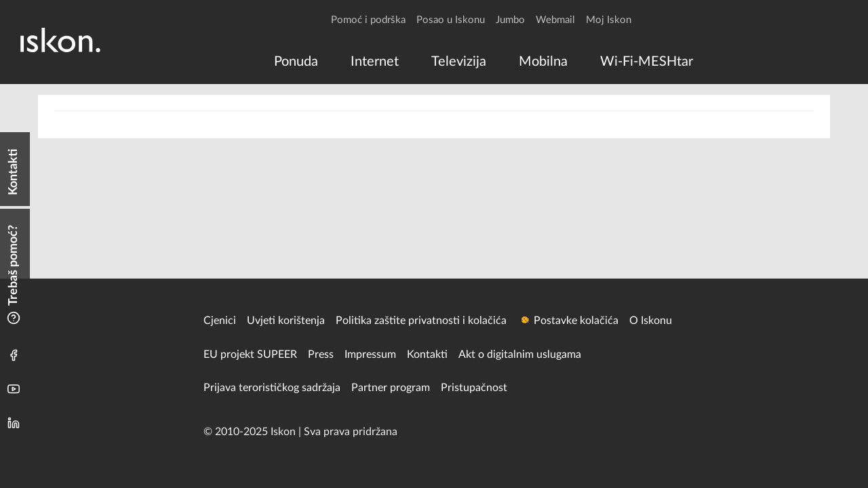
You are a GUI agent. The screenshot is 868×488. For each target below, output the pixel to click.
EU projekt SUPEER (250, 354)
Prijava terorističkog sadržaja (272, 388)
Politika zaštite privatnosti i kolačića (421, 321)
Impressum (370, 354)
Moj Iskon (609, 20)
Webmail (555, 20)
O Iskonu (651, 321)
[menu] (481, 62)
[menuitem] (296, 62)
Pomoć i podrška (368, 20)
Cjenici (220, 321)
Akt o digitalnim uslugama (520, 354)
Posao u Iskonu (451, 20)
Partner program (391, 388)
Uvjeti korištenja (286, 321)
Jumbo (510, 20)
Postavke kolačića (576, 321)
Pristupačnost (474, 388)
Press (321, 354)
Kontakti (427, 354)
